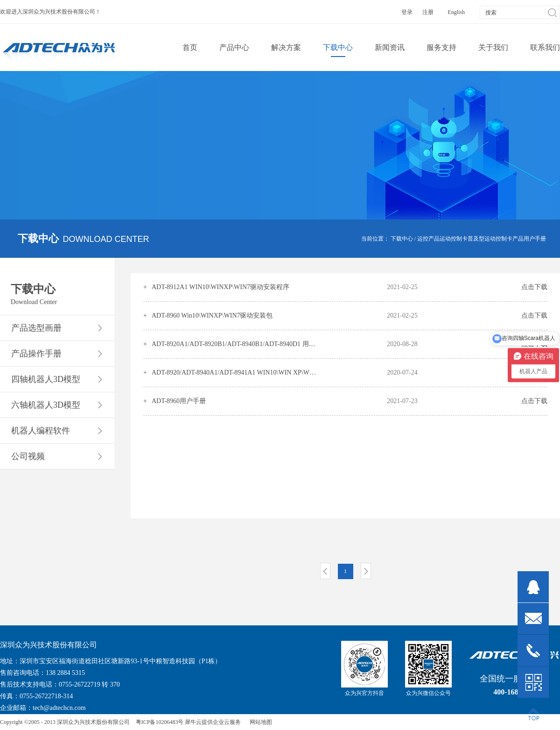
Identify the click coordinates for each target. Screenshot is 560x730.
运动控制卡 (454, 239)
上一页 (325, 571)
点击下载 (534, 287)
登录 (407, 12)
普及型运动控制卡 (490, 239)
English (456, 12)
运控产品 (428, 239)
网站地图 (259, 722)
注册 (428, 12)
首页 (190, 47)
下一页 (366, 571)
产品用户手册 (529, 239)
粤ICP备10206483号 (160, 722)
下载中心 (402, 239)
